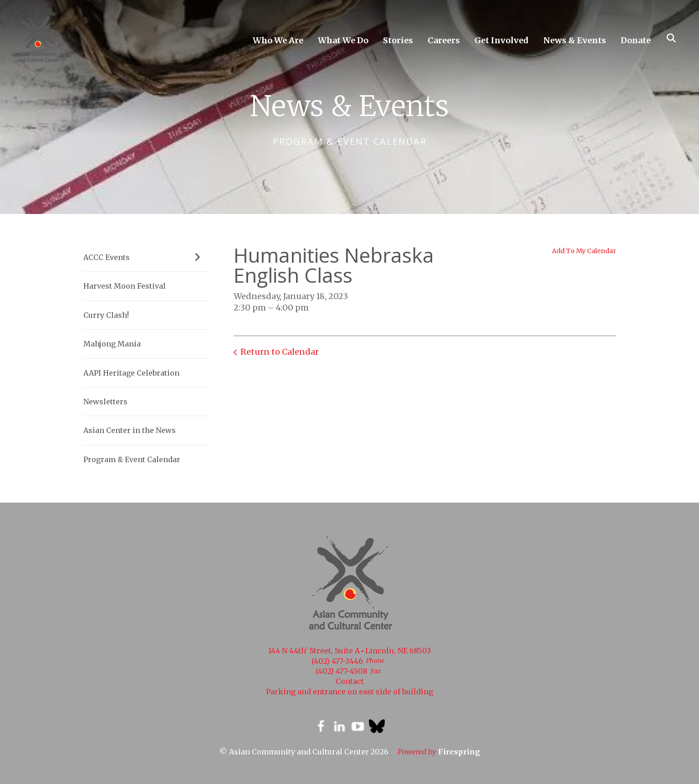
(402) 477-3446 (337, 661)
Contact (350, 681)
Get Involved (502, 40)
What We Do (343, 40)
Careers (444, 40)
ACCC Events (146, 257)
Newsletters (105, 402)
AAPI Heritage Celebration (131, 373)
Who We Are (278, 40)
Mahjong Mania (112, 344)
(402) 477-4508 (342, 671)
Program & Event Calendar (132, 459)
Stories (398, 40)
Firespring (459, 752)
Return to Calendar (280, 352)
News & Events (575, 40)
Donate (636, 40)
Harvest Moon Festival (125, 286)
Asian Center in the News (130, 430)
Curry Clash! (106, 315)
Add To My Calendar (584, 251)
